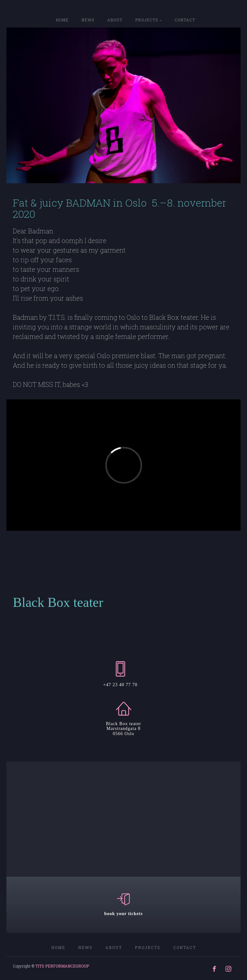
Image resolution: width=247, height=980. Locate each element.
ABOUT (115, 20)
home (62, 20)
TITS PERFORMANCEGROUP (62, 966)
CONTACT (185, 20)
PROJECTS (147, 20)
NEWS (88, 20)
